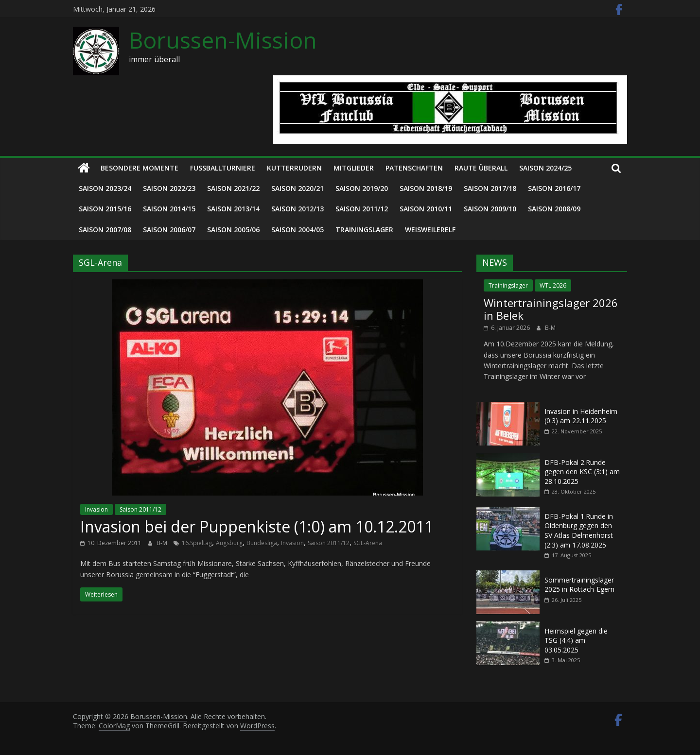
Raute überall (481, 168)
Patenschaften (414, 168)
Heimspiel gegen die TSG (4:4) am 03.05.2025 (576, 640)
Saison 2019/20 (362, 188)
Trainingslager (364, 230)
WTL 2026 (553, 285)
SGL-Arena (368, 543)
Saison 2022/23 (169, 188)
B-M (163, 543)
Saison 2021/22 (233, 188)
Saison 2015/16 (105, 209)
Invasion (96, 509)
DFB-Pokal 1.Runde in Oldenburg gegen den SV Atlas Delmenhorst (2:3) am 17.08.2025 (579, 531)
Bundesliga (262, 543)
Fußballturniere (223, 168)
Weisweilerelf (430, 230)
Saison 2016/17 (554, 188)
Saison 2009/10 (490, 209)
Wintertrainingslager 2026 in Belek (551, 309)
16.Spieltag (197, 543)
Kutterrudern (294, 168)
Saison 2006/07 (169, 230)
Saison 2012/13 (297, 209)
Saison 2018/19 (426, 188)
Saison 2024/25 (545, 168)
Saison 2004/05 (297, 230)
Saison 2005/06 (233, 230)
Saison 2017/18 (490, 188)
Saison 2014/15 (169, 209)
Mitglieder (354, 168)
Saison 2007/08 (105, 230)
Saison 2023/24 (105, 188)
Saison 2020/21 (297, 188)
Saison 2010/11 (426, 209)
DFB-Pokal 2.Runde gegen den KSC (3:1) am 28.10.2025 (582, 472)
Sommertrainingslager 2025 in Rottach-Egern (579, 585)
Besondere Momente (140, 168)
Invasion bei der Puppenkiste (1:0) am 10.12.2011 (257, 526)
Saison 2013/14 (233, 209)
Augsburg (229, 543)
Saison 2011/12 (362, 209)
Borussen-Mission (223, 40)
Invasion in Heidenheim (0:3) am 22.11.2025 (581, 416)
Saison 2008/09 (554, 209)
